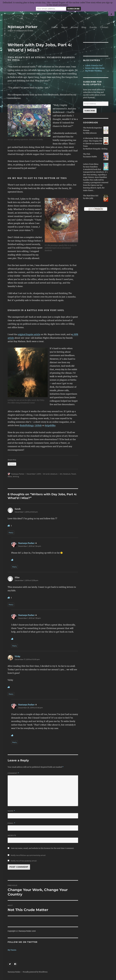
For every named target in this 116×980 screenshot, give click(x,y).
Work (10, 476)
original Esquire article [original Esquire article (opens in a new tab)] (29, 334)
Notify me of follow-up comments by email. (28, 855)
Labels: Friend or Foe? (94, 66)
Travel (74, 474)
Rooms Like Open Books (95, 68)
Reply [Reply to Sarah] (11, 532)
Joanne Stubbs (91, 157)
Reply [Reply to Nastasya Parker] (14, 567)
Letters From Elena (91, 164)
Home (55, 27)
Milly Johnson (91, 133)
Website (12, 835)
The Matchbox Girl (91, 196)
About (64, 27)
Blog (84, 27)
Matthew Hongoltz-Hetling (96, 149)
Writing (16, 476)
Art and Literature (50, 474)
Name (11, 811)
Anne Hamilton (92, 167)
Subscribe (90, 111)
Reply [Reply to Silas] (11, 604)
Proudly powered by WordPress (35, 972)
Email (11, 823)
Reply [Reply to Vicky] (11, 694)
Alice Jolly (89, 198)
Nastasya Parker (23, 27)
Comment (13, 773)
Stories (75, 27)
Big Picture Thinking (94, 71)
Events (93, 27)
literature (67, 474)
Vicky (17, 656)
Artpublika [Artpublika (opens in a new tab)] (50, 425)
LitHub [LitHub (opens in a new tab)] (38, 425)
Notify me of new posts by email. (24, 861)
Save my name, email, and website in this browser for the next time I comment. (43, 848)
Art (61, 474)
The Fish (87, 154)
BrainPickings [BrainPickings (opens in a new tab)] (27, 425)
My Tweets (12, 950)
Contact (104, 27)
